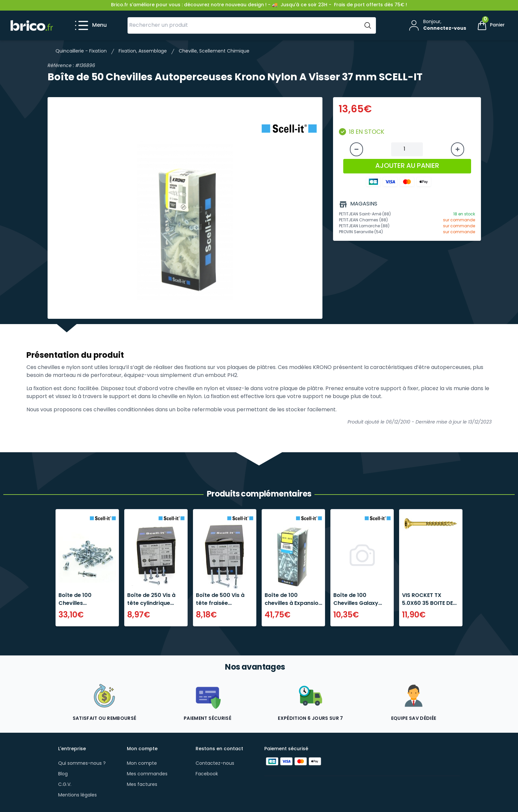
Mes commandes (147, 774)
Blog (63, 774)
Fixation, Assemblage (143, 51)
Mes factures (142, 785)
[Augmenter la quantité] (458, 149)
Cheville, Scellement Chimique (214, 51)
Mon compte (142, 764)
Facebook (207, 774)
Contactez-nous (215, 764)
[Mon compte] (437, 25)
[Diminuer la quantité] (356, 149)
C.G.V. (65, 785)
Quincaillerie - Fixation (81, 51)
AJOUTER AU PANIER (407, 166)
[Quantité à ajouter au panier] (407, 149)
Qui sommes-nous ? (82, 764)
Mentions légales (77, 795)
